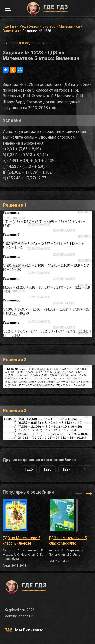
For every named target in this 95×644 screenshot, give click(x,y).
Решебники (29, 26)
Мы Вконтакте (29, 630)
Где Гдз (9, 26)
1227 (66, 469)
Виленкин (11, 31)
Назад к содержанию (29, 43)
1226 (47, 469)
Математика (69, 26)
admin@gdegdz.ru (20, 616)
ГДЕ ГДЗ (48, 8)
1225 (29, 469)
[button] (85, 469)
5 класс (49, 26)
